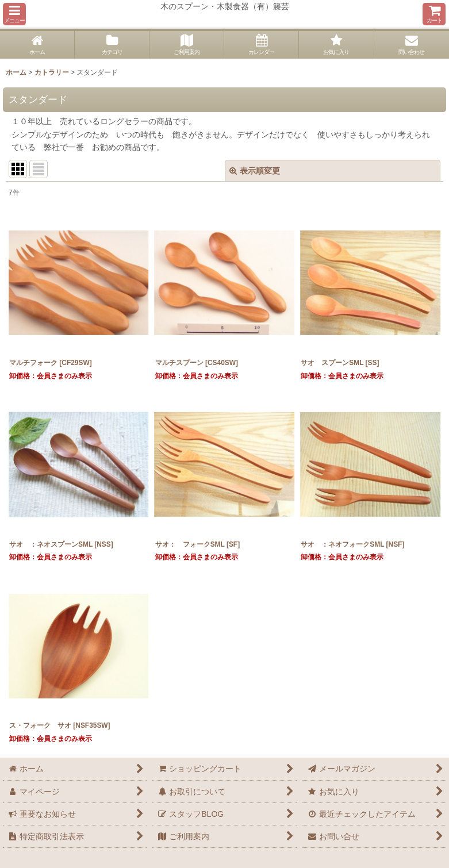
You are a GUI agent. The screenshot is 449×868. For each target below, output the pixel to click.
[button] (14, 14)
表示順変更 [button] (255, 171)
